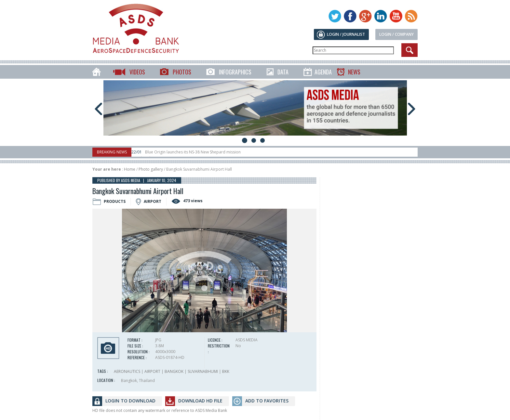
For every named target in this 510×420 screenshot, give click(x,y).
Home (130, 169)
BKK (226, 371)
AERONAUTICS (127, 371)
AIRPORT (152, 371)
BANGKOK (174, 371)
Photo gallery (151, 169)
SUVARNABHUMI (203, 371)
